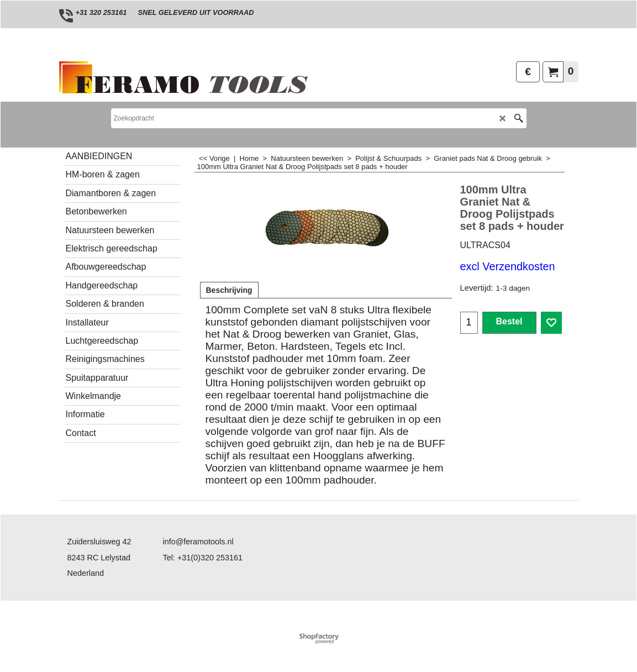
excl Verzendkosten (508, 266)
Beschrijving (229, 290)
